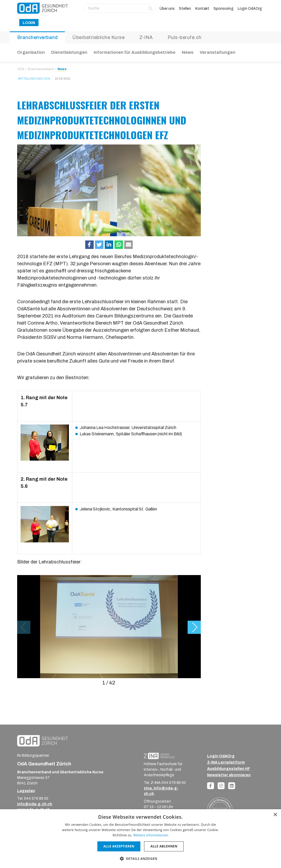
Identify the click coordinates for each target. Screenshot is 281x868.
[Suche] (120, 8)
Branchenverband (37, 37)
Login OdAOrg (250, 9)
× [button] (275, 815)
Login (29, 23)
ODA (21, 69)
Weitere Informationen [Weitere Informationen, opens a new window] (151, 835)
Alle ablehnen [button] (164, 846)
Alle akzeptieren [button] (119, 846)
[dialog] (140, 839)
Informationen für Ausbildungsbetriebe (135, 52)
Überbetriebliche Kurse (98, 37)
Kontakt (202, 9)
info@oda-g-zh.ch (35, 804)
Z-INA (146, 37)
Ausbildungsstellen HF (229, 769)
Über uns (167, 9)
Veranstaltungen (218, 52)
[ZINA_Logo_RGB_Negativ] (159, 756)
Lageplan (26, 791)
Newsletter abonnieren (229, 775)
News (188, 52)
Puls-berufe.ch (185, 37)
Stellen (185, 9)
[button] (89, 245)
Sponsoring (223, 9)
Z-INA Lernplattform (226, 762)
